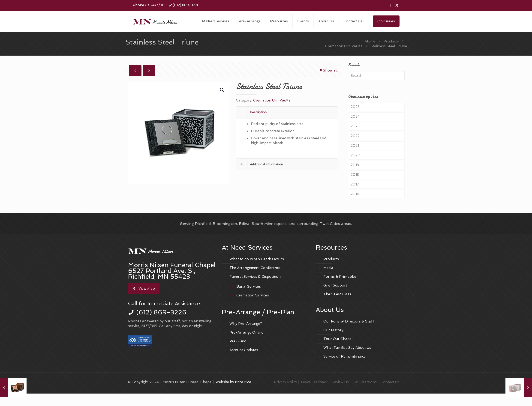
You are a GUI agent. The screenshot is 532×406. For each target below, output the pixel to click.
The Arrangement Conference (255, 268)
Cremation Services (253, 295)
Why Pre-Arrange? (246, 324)
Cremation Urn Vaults (344, 46)
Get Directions (365, 382)
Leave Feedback (314, 382)
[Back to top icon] (513, 386)
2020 (355, 155)
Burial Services (249, 287)
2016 (355, 194)
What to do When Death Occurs (257, 259)
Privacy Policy (286, 382)
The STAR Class (337, 294)
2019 (355, 165)
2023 (355, 126)
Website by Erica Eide (233, 382)
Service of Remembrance (344, 356)
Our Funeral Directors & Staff (349, 321)
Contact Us (390, 382)
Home (370, 41)
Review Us (340, 382)
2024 (355, 116)
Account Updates (244, 350)
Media (328, 268)
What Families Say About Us (347, 348)
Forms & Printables (340, 277)
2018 (355, 175)
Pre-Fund (238, 341)
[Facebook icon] (391, 5)
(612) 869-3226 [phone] (186, 5)
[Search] (376, 76)
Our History (333, 330)
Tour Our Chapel (338, 339)
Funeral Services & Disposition (255, 277)
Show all (328, 70)
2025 (355, 107)
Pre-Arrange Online (246, 332)
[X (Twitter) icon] (397, 5)
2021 (355, 146)
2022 (355, 136)
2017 (355, 184)
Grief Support (335, 285)
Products (391, 41)
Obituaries (386, 21)
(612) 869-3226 (161, 312)
